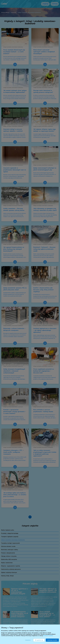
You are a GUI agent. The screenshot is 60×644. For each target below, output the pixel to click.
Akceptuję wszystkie (52, 640)
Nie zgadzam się (39, 640)
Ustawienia (28, 640)
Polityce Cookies (48, 636)
